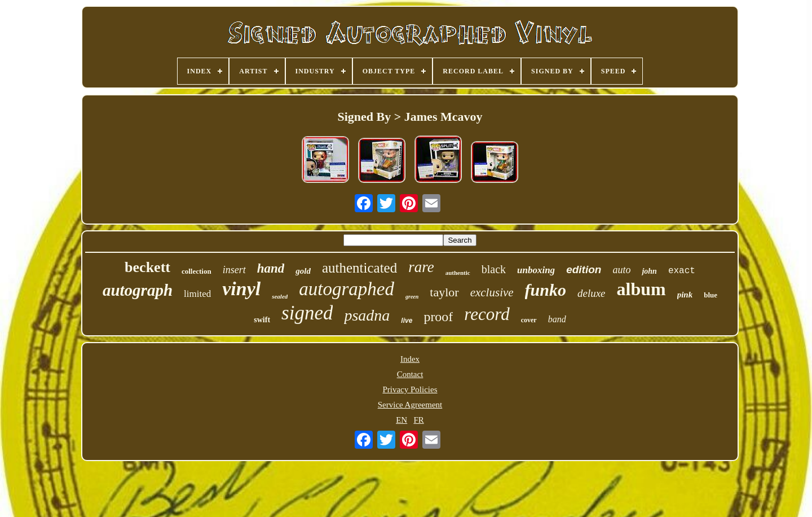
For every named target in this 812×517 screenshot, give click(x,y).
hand (271, 268)
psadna (367, 315)
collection (197, 271)
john (649, 271)
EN (401, 420)
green (412, 297)
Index (410, 359)
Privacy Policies (410, 389)
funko (546, 290)
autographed (347, 289)
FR (418, 420)
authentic (458, 273)
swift (262, 320)
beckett (147, 267)
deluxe (592, 293)
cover (529, 320)
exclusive (492, 292)
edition (584, 270)
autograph (138, 290)
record (487, 314)
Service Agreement (410, 405)
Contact (410, 374)
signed (307, 313)
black (494, 269)
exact (682, 271)
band (557, 319)
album (641, 289)
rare (421, 267)
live (407, 321)
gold (303, 271)
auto (621, 270)
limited (197, 294)
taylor (444, 292)
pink (685, 295)
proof (438, 317)
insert (234, 270)
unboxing (536, 270)
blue (710, 295)
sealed (280, 296)
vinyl (241, 289)
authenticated (359, 268)
